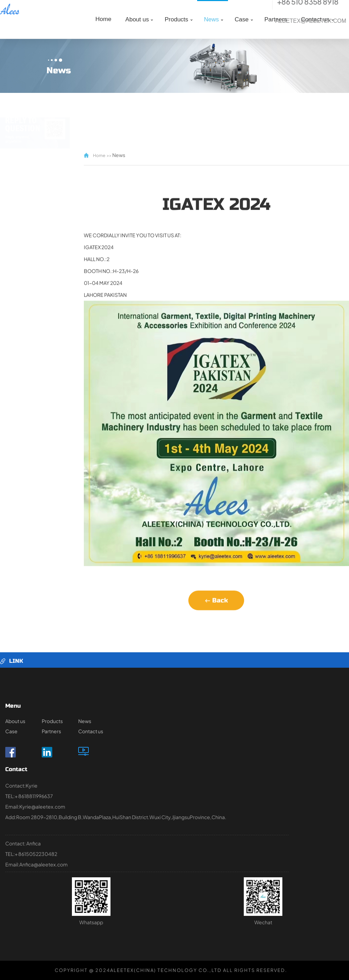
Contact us (91, 731)
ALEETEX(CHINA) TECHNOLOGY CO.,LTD (166, 970)
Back (216, 615)
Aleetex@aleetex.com (311, 21)
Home (103, 19)
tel (266, 5)
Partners (51, 731)
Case (242, 19)
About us (137, 19)
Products (176, 19)
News (212, 19)
